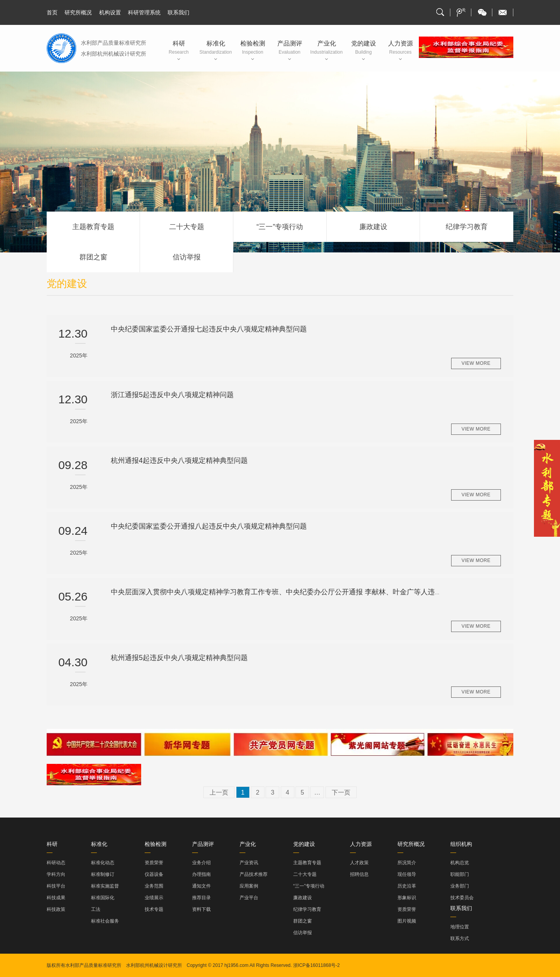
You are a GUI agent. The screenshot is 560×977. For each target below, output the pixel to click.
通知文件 (201, 886)
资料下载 (201, 909)
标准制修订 (103, 874)
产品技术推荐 (254, 874)
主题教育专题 (93, 227)
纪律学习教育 (467, 227)
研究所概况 (78, 12)
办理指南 (201, 874)
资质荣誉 (154, 863)
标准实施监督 (105, 886)
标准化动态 (103, 863)
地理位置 (460, 927)
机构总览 (460, 863)
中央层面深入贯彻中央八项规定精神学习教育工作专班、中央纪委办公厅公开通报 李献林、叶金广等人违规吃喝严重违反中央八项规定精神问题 (332, 592)
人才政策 (359, 863)
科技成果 (56, 898)
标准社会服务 (105, 921)
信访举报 (187, 257)
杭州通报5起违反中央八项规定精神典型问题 (179, 658)
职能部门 (460, 874)
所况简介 (407, 863)
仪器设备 (154, 874)
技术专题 (154, 909)
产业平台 (249, 898)
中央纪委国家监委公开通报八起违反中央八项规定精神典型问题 (209, 526)
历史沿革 (407, 886)
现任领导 (407, 874)
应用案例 (249, 886)
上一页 (219, 792)
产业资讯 (249, 863)
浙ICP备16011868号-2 (317, 965)
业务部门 (460, 886)
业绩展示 (154, 898)
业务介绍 (201, 863)
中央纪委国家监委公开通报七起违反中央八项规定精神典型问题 (209, 329)
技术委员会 (462, 898)
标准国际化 (103, 898)
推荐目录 (201, 898)
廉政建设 (373, 227)
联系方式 (460, 938)
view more (476, 363)
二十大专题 (187, 227)
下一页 (341, 792)
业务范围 (154, 886)
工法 (96, 909)
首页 (52, 12)
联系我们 (178, 12)
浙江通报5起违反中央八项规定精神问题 (172, 395)
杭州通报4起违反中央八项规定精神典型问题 (179, 460)
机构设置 (110, 12)
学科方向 (56, 874)
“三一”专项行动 (280, 227)
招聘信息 (359, 874)
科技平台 (56, 886)
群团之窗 (93, 257)
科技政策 (56, 909)
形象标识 (407, 898)
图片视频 (407, 921)
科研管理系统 (144, 12)
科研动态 (56, 863)
